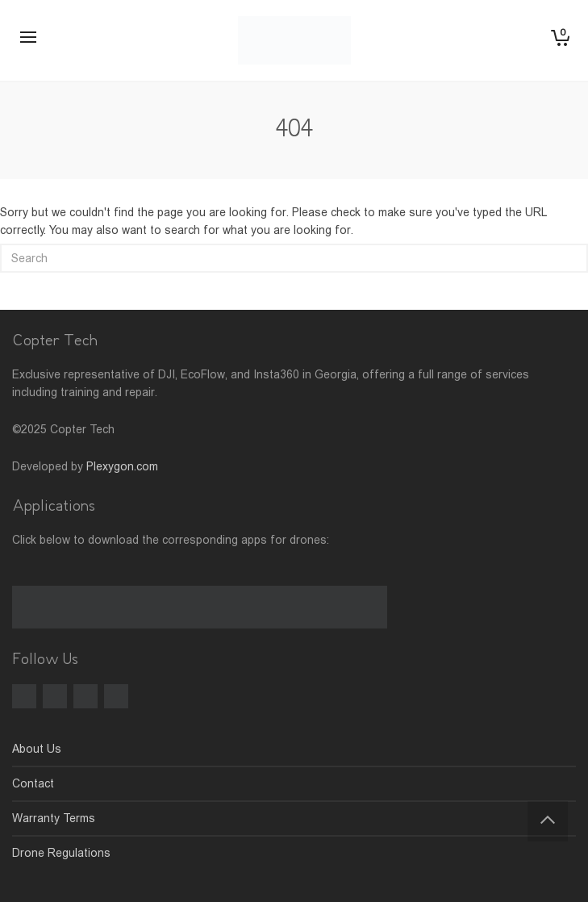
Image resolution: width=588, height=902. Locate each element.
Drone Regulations (61, 853)
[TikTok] (85, 696)
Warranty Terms (54, 818)
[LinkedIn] (116, 696)
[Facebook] (24, 696)
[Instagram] (55, 696)
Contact (33, 783)
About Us (37, 749)
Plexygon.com (122, 466)
